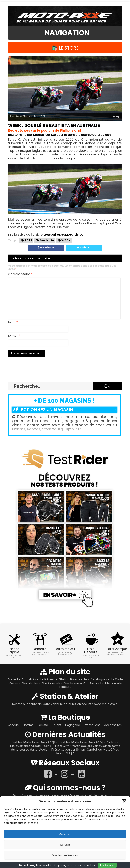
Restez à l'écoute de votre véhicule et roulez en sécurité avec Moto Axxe (65, 704)
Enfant (56, 725)
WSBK (66, 240)
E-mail (14, 336)
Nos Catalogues (96, 679)
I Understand (107, 865)
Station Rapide (70, 679)
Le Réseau (48, 679)
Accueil (13, 679)
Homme (28, 725)
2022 (28, 240)
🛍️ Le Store (65, 48)
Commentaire (20, 274)
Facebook (46, 247)
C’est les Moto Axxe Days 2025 (33, 742)
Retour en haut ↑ (65, 373)
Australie (47, 240)
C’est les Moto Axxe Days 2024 (81, 742)
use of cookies (86, 865)
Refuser (65, 845)
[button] (124, 801)
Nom (13, 323)
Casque (13, 725)
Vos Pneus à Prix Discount (83, 683)
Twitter (84, 247)
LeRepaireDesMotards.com (65, 235)
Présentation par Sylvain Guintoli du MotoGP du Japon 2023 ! (85, 751)
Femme (43, 725)
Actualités (29, 679)
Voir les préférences (65, 855)
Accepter (65, 834)
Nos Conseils (51, 683)
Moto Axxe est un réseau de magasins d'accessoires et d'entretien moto (65, 795)
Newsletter (30, 683)
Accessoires (113, 725)
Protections (92, 725)
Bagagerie (72, 725)
